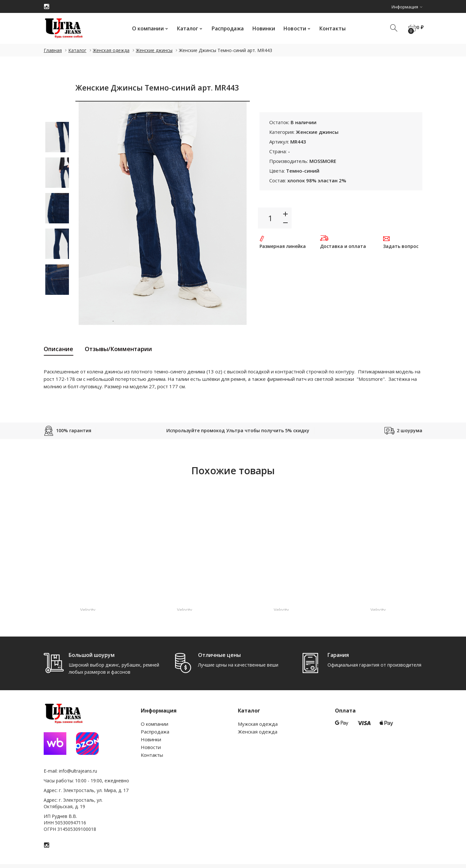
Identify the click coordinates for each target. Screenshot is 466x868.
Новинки (261, 28)
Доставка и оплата (343, 246)
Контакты (330, 28)
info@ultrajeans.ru (78, 771)
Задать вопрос (401, 246)
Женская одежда (111, 50)
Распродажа (225, 28)
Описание (58, 349)
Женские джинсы (154, 50)
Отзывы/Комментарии (118, 349)
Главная (53, 50)
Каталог (185, 28)
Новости (292, 28)
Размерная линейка (283, 246)
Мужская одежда (258, 724)
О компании (145, 28)
